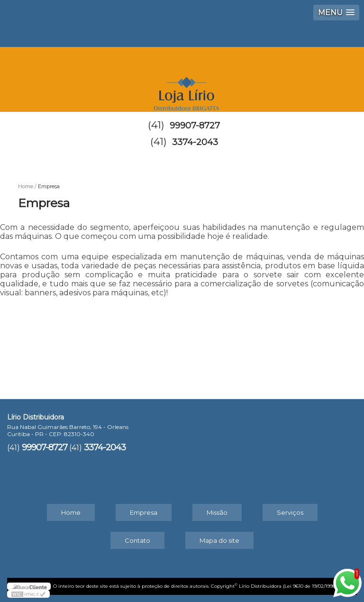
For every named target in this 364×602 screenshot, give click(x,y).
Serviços (290, 512)
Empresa (144, 512)
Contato (137, 540)
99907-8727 (195, 126)
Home (71, 512)
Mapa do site (219, 540)
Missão (217, 512)
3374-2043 (195, 142)
